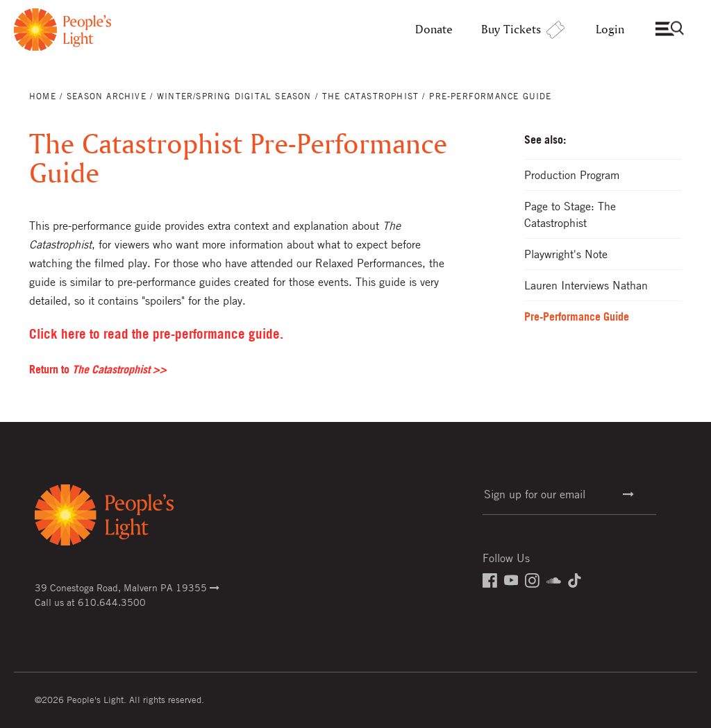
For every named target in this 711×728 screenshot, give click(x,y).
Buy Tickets (524, 29)
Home (43, 96)
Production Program (572, 175)
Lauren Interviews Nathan (586, 285)
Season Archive (107, 96)
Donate (434, 29)
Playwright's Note (566, 254)
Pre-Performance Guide (577, 316)
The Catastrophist (370, 96)
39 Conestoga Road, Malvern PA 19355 (127, 587)
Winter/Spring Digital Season (234, 96)
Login (610, 29)
